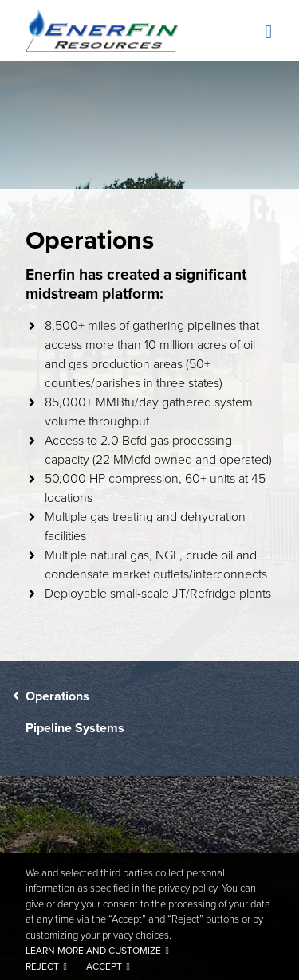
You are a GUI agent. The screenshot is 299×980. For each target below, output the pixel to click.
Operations (57, 696)
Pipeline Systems (75, 728)
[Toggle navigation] (266, 33)
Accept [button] (104, 966)
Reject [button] (42, 966)
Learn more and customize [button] (93, 951)
